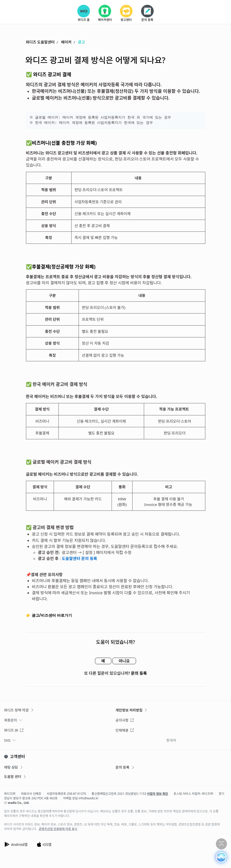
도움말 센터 (15, 777)
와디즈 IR (14, 730)
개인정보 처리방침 (132, 710)
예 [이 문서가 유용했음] (103, 661)
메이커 (66, 42)
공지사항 (125, 720)
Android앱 (16, 844)
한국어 (171, 740)
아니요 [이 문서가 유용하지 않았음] (124, 661)
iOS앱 (44, 844)
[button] (221, 857)
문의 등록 (139, 673)
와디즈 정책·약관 (19, 710)
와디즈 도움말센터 (40, 42)
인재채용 (125, 730)
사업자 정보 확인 (158, 794)
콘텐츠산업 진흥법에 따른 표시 (58, 829)
